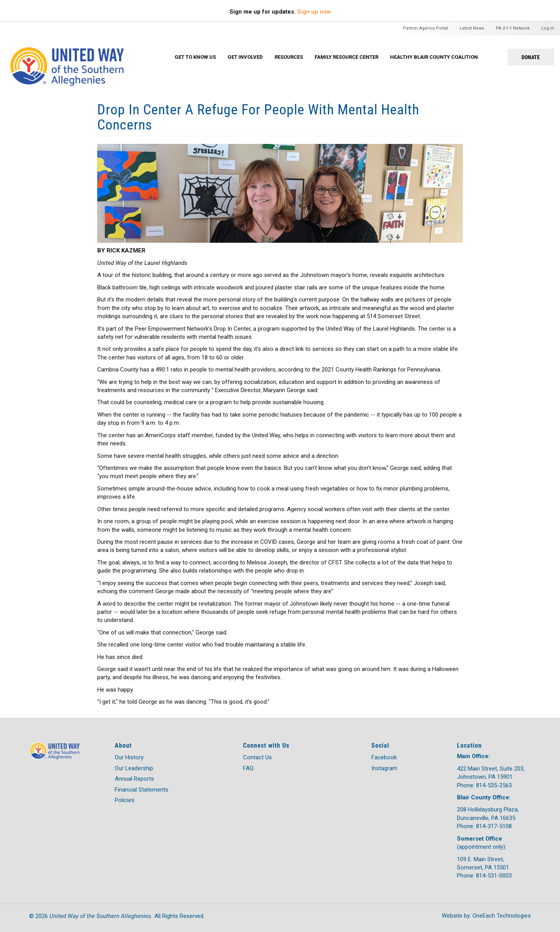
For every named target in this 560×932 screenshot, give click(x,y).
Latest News (472, 28)
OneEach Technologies (502, 916)
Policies (125, 800)
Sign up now (314, 12)
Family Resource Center (346, 57)
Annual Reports (134, 779)
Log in (548, 28)
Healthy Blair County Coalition (434, 57)
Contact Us (257, 757)
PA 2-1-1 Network (513, 28)
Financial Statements (142, 790)
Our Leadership (134, 768)
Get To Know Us (195, 57)
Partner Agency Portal (425, 28)
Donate (531, 57)
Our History (129, 757)
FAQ (248, 768)
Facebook (384, 757)
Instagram (384, 768)
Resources (289, 57)
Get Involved (245, 57)
